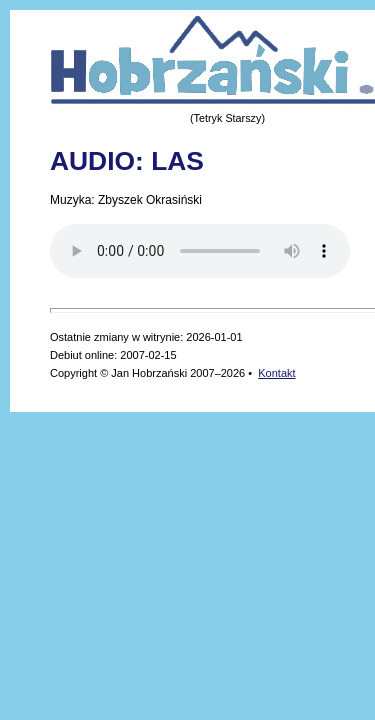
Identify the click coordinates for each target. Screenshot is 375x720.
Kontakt (276, 373)
